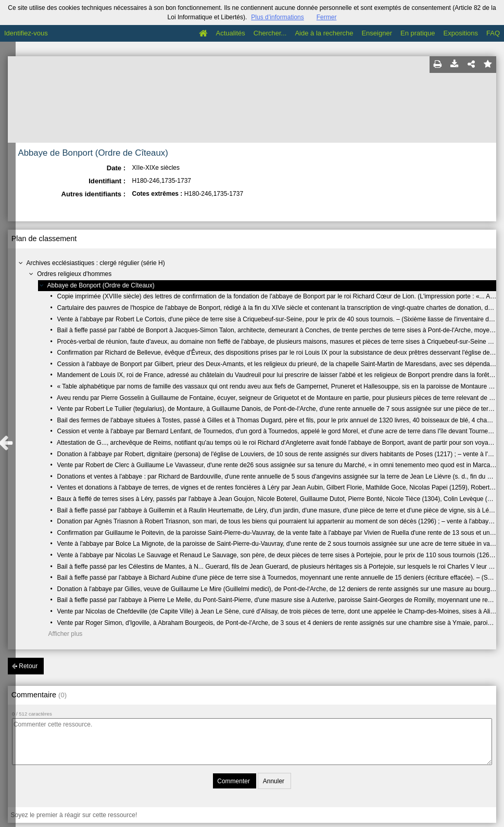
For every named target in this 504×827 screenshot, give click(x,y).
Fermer (327, 17)
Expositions (461, 33)
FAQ (493, 33)
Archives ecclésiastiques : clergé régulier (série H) (96, 263)
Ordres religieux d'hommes (74, 274)
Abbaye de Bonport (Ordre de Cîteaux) (101, 285)
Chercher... (270, 33)
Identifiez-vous (26, 33)
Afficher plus (66, 634)
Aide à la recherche (324, 33)
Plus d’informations (277, 17)
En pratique (418, 33)
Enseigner (377, 33)
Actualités (230, 33)
